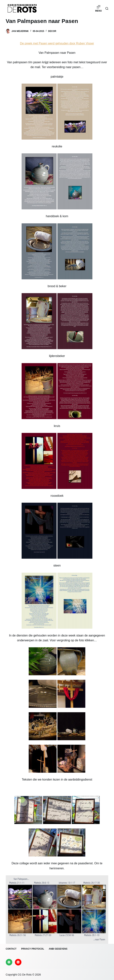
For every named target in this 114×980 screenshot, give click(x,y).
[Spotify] (9, 962)
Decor (52, 31)
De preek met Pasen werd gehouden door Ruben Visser (57, 43)
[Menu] (98, 8)
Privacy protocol (33, 949)
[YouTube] (18, 962)
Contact (11, 949)
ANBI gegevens (58, 949)
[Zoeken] (107, 8)
